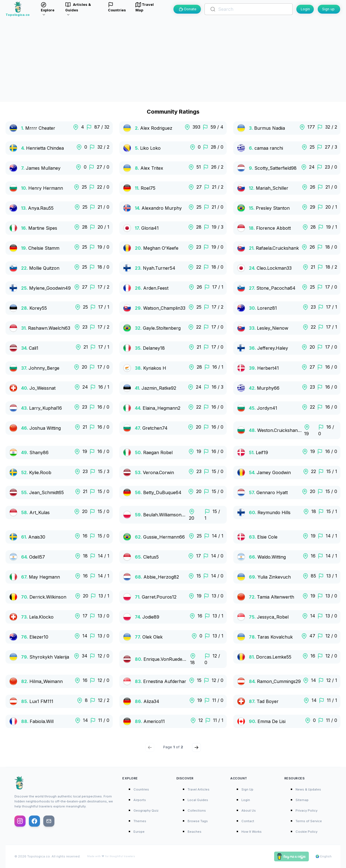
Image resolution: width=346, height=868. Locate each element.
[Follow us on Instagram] (20, 821)
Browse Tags (198, 821)
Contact (248, 821)
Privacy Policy (306, 811)
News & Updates (308, 789)
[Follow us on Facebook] (34, 821)
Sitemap (302, 800)
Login (305, 9)
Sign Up (247, 789)
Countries (141, 789)
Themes (140, 821)
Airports (140, 800)
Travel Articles (199, 789)
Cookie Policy (306, 832)
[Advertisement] (173, 60)
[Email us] (49, 821)
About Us (249, 811)
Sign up (328, 9)
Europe (139, 832)
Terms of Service (309, 821)
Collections (197, 811)
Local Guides (198, 800)
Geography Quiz (146, 811)
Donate (188, 9)
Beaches (195, 832)
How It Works (252, 832)
